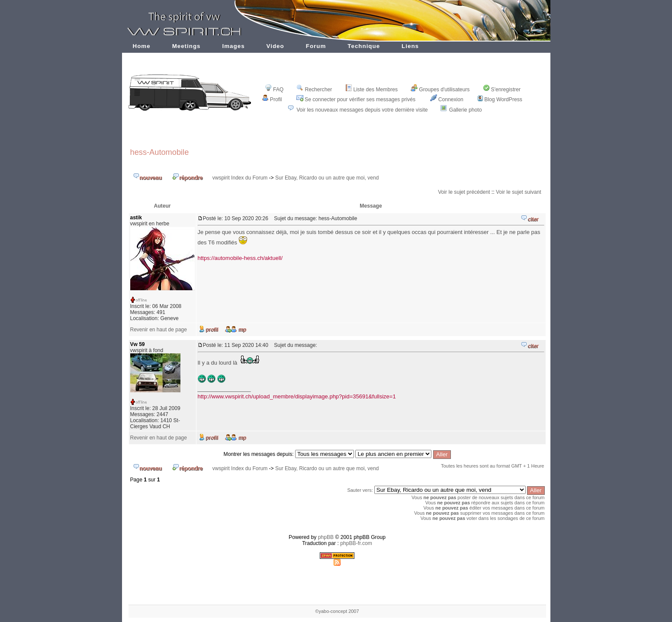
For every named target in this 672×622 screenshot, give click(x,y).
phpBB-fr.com (356, 543)
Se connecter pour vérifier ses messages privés (356, 99)
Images (234, 46)
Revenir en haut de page (159, 330)
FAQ (274, 90)
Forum (316, 46)
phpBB (326, 537)
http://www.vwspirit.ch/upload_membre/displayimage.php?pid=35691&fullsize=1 (297, 396)
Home (142, 46)
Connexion (447, 99)
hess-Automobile (160, 152)
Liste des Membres (371, 90)
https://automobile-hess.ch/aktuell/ (240, 258)
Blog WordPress (500, 99)
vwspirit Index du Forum (240, 178)
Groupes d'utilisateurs (440, 90)
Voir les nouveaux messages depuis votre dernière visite (362, 110)
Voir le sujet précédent (464, 192)
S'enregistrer (502, 90)
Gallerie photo (466, 110)
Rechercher (314, 90)
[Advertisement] (337, 135)
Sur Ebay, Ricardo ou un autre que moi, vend (327, 178)
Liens (410, 46)
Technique (364, 46)
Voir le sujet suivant (519, 192)
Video (275, 46)
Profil (272, 99)
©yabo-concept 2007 (337, 611)
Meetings (186, 46)
